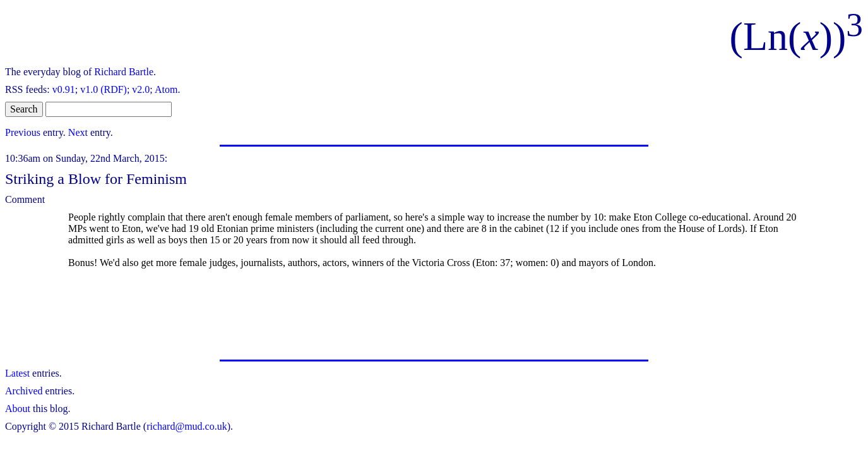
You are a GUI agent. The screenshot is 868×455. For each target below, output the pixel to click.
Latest (17, 373)
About (18, 409)
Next (78, 132)
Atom (166, 89)
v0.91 (64, 89)
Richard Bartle (124, 72)
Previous (23, 132)
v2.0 (141, 89)
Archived (24, 391)
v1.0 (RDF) (104, 89)
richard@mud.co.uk (187, 426)
